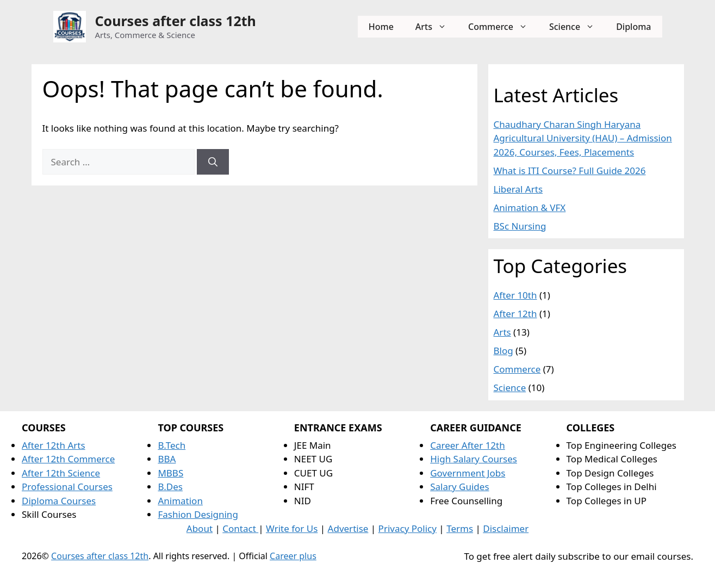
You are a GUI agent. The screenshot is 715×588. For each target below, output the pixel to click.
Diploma (633, 27)
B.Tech (172, 445)
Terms (460, 528)
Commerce (503, 27)
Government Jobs (468, 473)
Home (381, 27)
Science (577, 27)
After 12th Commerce (68, 459)
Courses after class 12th (176, 21)
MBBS (170, 473)
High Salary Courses (474, 459)
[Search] (213, 162)
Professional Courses (67, 487)
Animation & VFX (530, 208)
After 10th (515, 295)
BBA (167, 459)
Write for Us (292, 528)
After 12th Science (61, 473)
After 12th (515, 314)
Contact (240, 528)
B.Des (170, 487)
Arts (436, 27)
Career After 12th (468, 445)
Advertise (348, 528)
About (200, 528)
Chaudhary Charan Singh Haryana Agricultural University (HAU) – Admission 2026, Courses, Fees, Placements (583, 138)
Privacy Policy (408, 528)
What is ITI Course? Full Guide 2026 (570, 171)
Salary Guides (459, 487)
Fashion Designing (198, 514)
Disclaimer (506, 528)
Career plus (293, 556)
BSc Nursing (520, 226)
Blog (503, 351)
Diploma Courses (59, 501)
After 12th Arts (54, 445)
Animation (180, 501)
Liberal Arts (518, 189)
